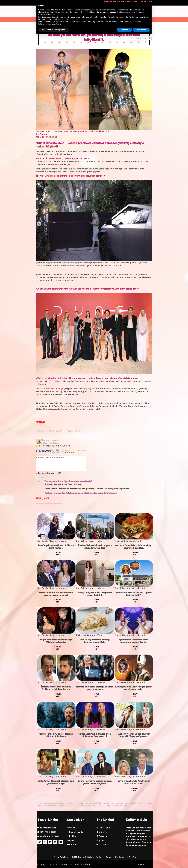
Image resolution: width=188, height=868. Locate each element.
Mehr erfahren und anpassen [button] (54, 30)
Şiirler (102, 840)
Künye (108, 857)
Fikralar (102, 845)
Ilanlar (72, 840)
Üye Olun (133, 857)
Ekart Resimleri (77, 832)
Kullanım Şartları (95, 857)
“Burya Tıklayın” (74, 484)
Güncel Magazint (55, 431)
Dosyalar (103, 836)
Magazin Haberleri (74, 431)
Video (72, 828)
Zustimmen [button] (141, 30)
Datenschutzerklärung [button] (107, 10)
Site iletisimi (120, 857)
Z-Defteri (103, 832)
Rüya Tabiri (104, 828)
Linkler (73, 836)
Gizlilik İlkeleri (78, 857)
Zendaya (41, 431)
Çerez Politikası (61, 857)
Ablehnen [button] (124, 30)
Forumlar (74, 845)
